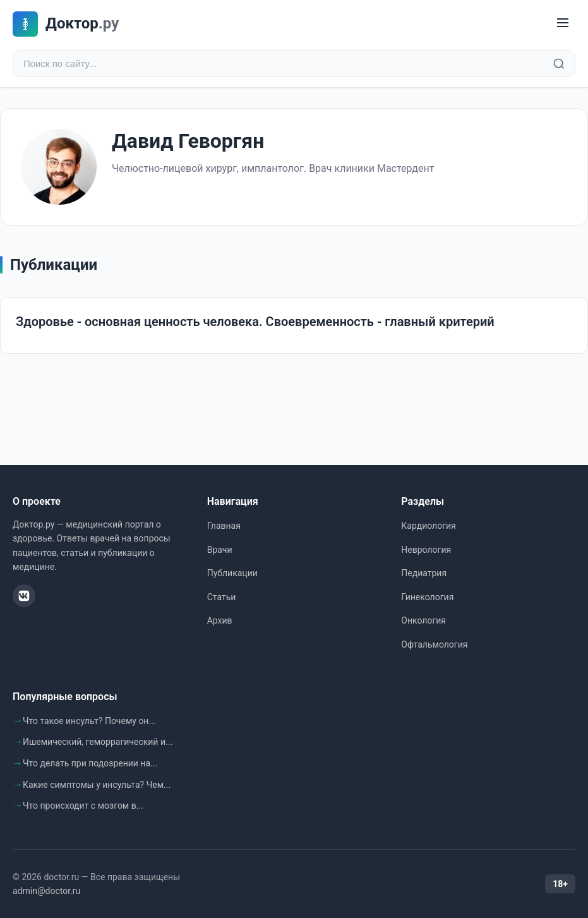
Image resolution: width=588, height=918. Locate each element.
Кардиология (428, 526)
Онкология (423, 620)
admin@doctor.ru (46, 891)
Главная (224, 526)
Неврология (426, 550)
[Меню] (563, 24)
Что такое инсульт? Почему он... (89, 721)
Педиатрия (424, 573)
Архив (220, 620)
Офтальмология (434, 644)
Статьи (222, 597)
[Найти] (559, 64)
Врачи (220, 550)
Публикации (232, 573)
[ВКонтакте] (24, 596)
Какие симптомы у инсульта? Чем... (97, 785)
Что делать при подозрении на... (90, 763)
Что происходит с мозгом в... (83, 806)
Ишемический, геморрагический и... (98, 742)
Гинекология (427, 597)
